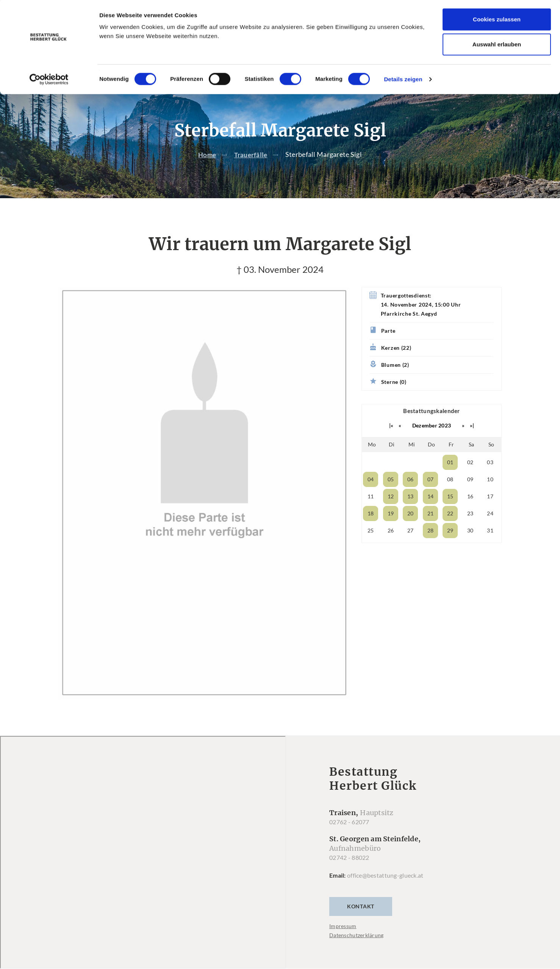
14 (431, 511)
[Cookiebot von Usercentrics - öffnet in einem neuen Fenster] (49, 80)
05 (391, 494)
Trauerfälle (251, 170)
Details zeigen (403, 80)
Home (206, 170)
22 (450, 528)
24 (490, 528)
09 (470, 494)
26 (391, 546)
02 (470, 477)
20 (411, 528)
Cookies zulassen (497, 20)
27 (411, 546)
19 (391, 528)
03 (490, 477)
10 (490, 494)
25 (371, 546)
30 (470, 546)
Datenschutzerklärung (357, 951)
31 (490, 546)
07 (431, 494)
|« (391, 441)
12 (391, 511)
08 (450, 494)
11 (371, 511)
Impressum (343, 942)
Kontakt (361, 922)
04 (371, 494)
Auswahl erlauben (497, 45)
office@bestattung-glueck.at (385, 891)
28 (431, 546)
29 (450, 546)
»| (472, 441)
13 (411, 511)
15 (450, 511)
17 (490, 511)
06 (411, 494)
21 (431, 528)
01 (450, 477)
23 (470, 528)
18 (371, 528)
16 (470, 511)
